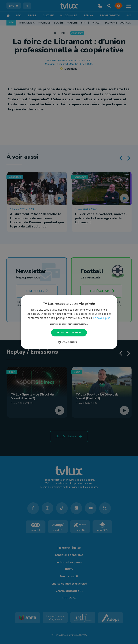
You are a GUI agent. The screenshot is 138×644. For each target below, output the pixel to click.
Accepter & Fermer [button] (69, 333)
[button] (69, 324)
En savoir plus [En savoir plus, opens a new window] (102, 318)
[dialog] (69, 322)
